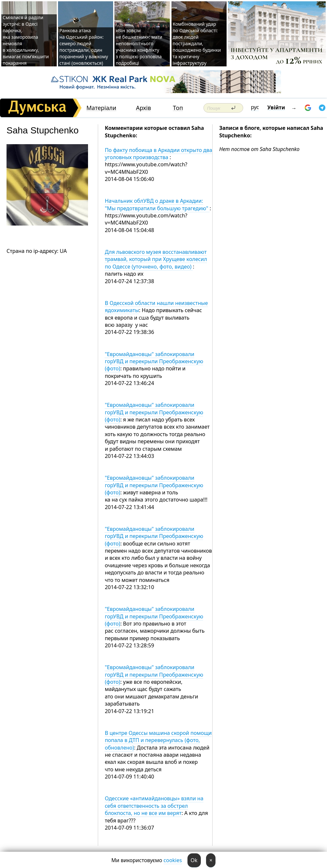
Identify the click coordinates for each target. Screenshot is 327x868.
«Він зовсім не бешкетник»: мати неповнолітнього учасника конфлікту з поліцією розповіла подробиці (139, 47)
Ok (194, 860)
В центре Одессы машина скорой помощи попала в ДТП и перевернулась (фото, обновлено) (158, 740)
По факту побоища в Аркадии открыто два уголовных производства (158, 154)
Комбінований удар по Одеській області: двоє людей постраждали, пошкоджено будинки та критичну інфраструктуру (197, 43)
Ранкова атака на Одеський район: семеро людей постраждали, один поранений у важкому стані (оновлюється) (84, 47)
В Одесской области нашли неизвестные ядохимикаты (156, 307)
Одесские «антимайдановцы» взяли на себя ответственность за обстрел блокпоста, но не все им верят (154, 806)
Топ (178, 108)
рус (255, 107)
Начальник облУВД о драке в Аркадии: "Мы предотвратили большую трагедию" (157, 204)
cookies (173, 860)
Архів (143, 108)
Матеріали (101, 108)
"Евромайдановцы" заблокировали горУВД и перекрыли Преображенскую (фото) (154, 361)
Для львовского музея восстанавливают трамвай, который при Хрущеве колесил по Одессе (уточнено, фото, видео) (156, 259)
